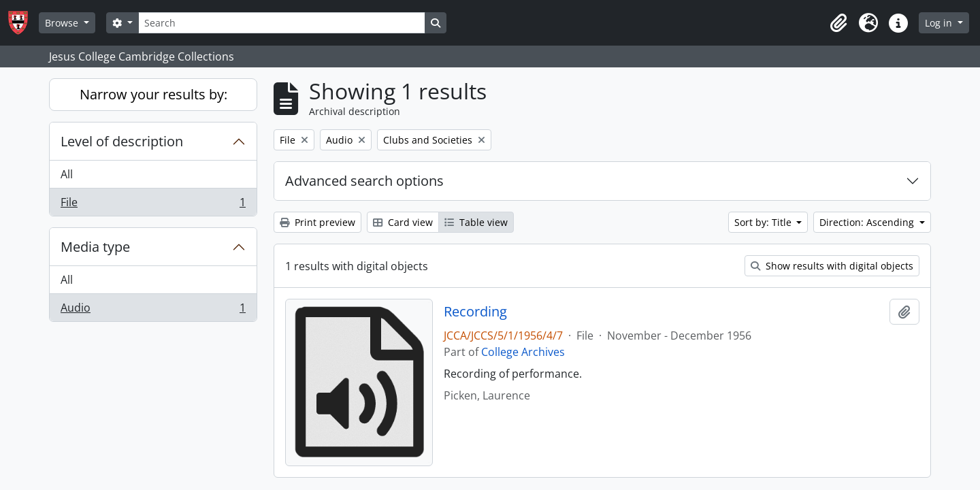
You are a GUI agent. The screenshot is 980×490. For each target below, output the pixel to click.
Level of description (122, 141)
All (67, 174)
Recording (475, 312)
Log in (940, 23)
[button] (838, 23)
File (153, 205)
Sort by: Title (764, 222)
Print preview (317, 222)
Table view (476, 222)
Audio (153, 310)
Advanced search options (364, 181)
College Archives (523, 352)
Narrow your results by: (153, 94)
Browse (63, 23)
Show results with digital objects (832, 266)
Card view (403, 222)
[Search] (282, 23)
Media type (95, 247)
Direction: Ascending (868, 222)
